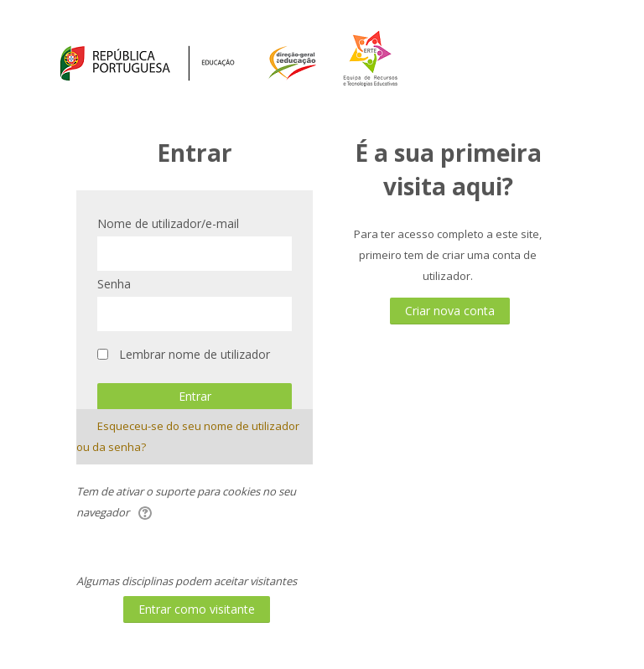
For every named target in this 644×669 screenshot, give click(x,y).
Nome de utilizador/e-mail (168, 223)
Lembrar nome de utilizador (195, 354)
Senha (114, 284)
